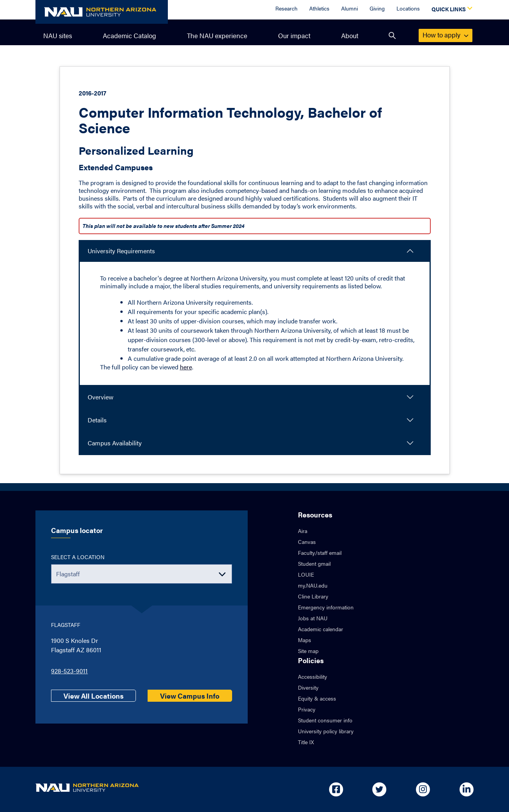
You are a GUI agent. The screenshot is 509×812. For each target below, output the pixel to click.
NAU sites (58, 35)
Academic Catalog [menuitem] (129, 35)
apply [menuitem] (446, 35)
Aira (303, 531)
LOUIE (306, 574)
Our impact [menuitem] (294, 35)
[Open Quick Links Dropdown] (451, 10)
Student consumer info (325, 720)
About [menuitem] (350, 35)
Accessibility (313, 676)
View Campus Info (190, 696)
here (186, 367)
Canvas (307, 542)
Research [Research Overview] (286, 8)
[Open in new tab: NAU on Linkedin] (467, 789)
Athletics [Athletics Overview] (319, 8)
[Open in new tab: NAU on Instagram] (423, 789)
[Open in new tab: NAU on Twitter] (379, 789)
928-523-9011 (69, 671)
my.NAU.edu (313, 585)
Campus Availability (115, 443)
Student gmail (314, 563)
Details (97, 420)
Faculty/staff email (320, 553)
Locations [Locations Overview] (408, 8)
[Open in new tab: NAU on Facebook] (336, 789)
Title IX (306, 742)
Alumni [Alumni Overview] (350, 8)
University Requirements (121, 251)
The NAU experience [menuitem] (217, 35)
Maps (305, 640)
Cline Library (313, 596)
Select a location (78, 557)
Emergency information (326, 607)
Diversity (308, 687)
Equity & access (317, 698)
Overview (100, 397)
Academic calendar (321, 629)
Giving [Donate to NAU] (377, 8)
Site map (308, 651)
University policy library (326, 731)
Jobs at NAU (313, 618)
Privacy (307, 709)
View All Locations (93, 696)
